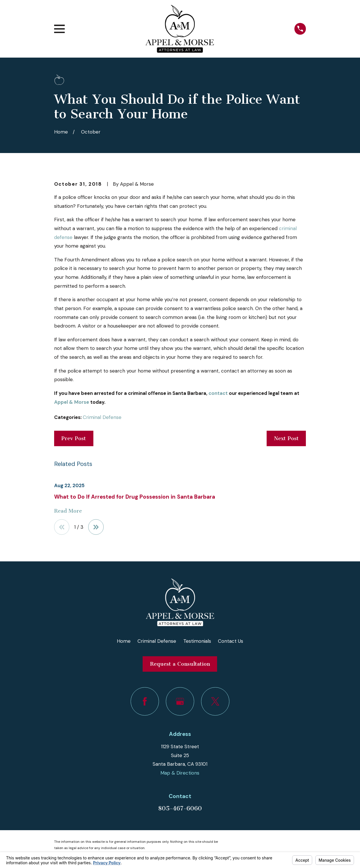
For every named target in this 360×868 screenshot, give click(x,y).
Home (124, 641)
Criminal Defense (102, 417)
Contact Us (231, 641)
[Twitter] (215, 702)
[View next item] (96, 527)
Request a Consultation (180, 664)
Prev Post (74, 438)
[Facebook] (145, 702)
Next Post (286, 438)
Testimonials (197, 641)
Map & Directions (180, 773)
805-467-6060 (180, 808)
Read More (68, 511)
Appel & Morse (72, 402)
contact (218, 393)
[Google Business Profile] (180, 702)
